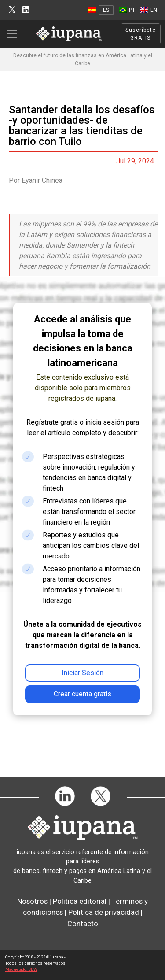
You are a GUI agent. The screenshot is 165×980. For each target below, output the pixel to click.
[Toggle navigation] (15, 34)
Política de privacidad (104, 912)
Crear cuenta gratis (82, 694)
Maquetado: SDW (21, 969)
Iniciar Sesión (82, 673)
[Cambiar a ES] (101, 10)
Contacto (83, 924)
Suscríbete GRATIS (141, 34)
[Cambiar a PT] (127, 10)
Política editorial (80, 901)
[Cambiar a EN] (149, 10)
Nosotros (32, 901)
